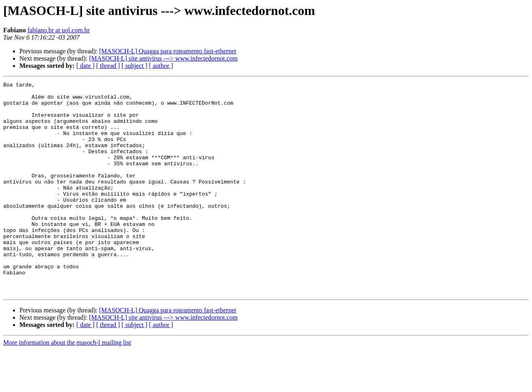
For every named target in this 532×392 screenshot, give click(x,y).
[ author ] (161, 66)
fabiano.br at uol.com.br (59, 30)
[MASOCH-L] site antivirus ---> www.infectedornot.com (163, 58)
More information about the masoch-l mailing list (67, 385)
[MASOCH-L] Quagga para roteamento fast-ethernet (167, 51)
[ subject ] (135, 66)
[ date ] (85, 66)
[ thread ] (108, 66)
